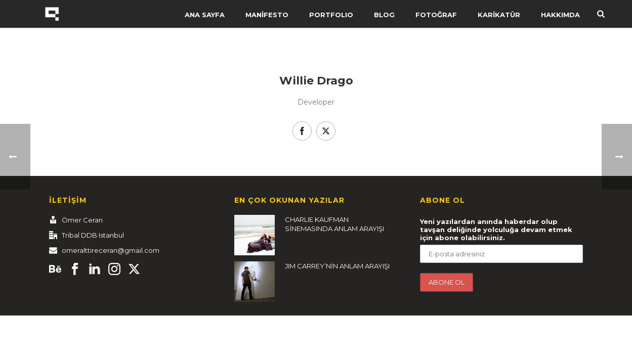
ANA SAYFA (205, 15)
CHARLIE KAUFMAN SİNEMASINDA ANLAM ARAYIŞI (334, 224)
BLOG (384, 15)
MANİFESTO (267, 15)
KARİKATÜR (499, 15)
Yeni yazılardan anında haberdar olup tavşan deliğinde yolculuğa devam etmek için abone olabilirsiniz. (496, 230)
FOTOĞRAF (436, 15)
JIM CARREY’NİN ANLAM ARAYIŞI (337, 266)
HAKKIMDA (560, 15)
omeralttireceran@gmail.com (111, 250)
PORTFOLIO (331, 15)
